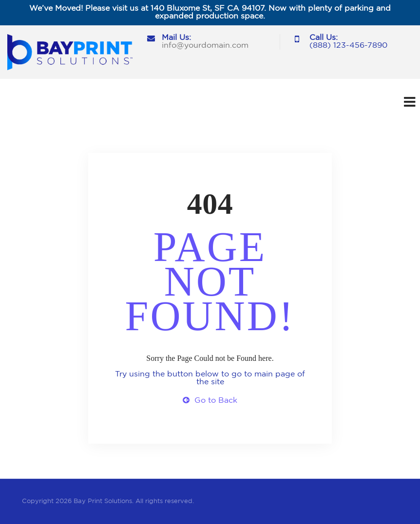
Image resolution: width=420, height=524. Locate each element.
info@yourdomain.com (205, 46)
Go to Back (210, 401)
